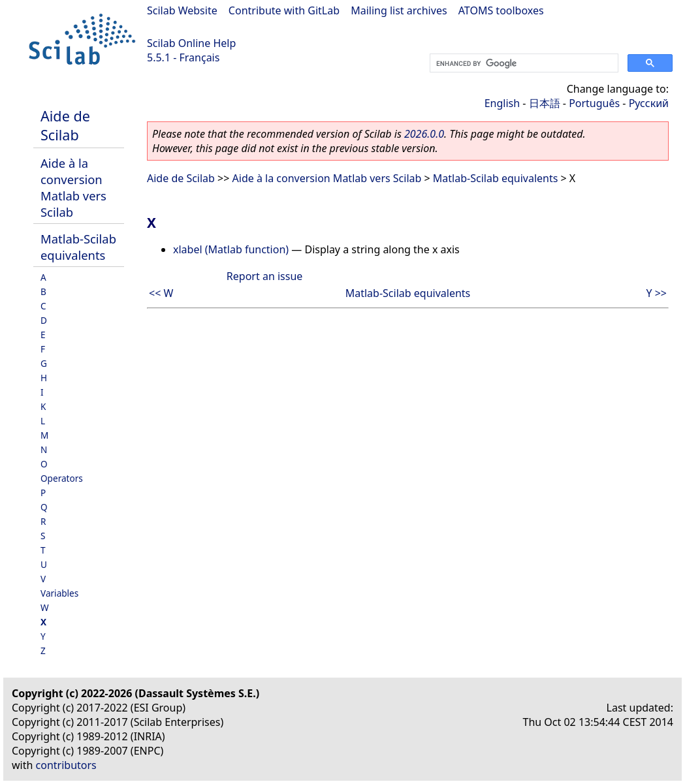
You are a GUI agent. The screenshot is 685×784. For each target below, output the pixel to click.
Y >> (656, 293)
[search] (523, 63)
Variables (59, 593)
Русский (649, 103)
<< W (161, 293)
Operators (62, 478)
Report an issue (264, 276)
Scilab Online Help (191, 43)
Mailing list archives (399, 10)
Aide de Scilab (65, 125)
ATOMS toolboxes (501, 10)
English (502, 103)
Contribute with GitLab (284, 10)
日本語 (545, 103)
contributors (66, 765)
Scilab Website (182, 10)
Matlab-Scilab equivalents (78, 247)
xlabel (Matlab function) (231, 249)
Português (594, 103)
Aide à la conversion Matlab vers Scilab (73, 187)
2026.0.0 (424, 134)
